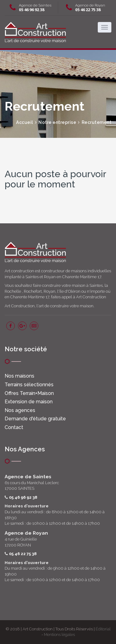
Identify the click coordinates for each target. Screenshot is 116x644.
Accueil (25, 122)
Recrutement (97, 122)
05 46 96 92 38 (32, 10)
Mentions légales (59, 635)
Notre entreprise (57, 122)
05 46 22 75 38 (88, 10)
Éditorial (103, 629)
